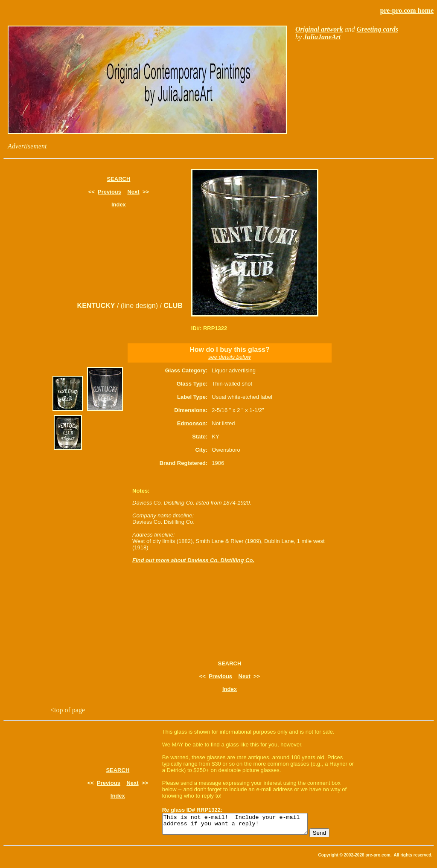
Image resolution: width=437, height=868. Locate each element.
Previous (109, 192)
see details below (230, 357)
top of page (70, 710)
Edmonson (191, 423)
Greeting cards (377, 29)
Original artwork (319, 29)
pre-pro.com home (407, 10)
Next (133, 192)
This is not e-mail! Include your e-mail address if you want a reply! (243, 826)
